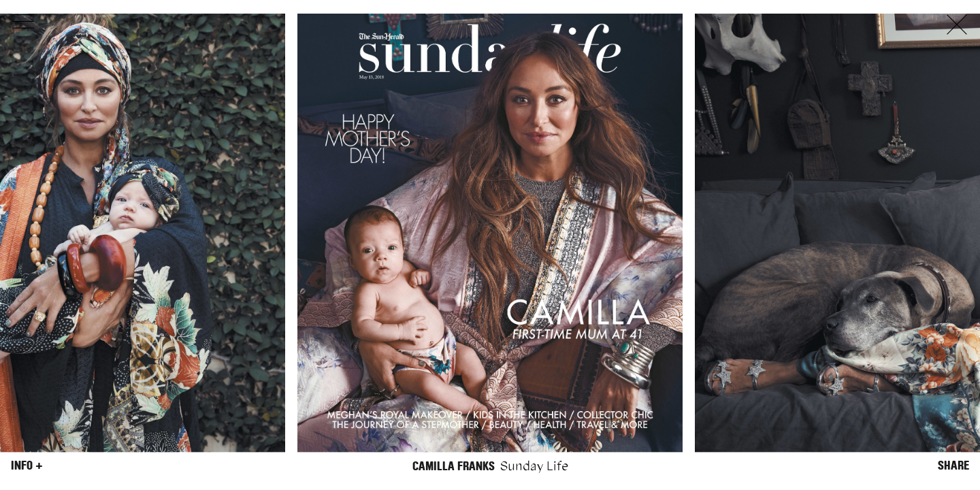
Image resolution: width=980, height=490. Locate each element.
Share (953, 465)
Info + (27, 465)
